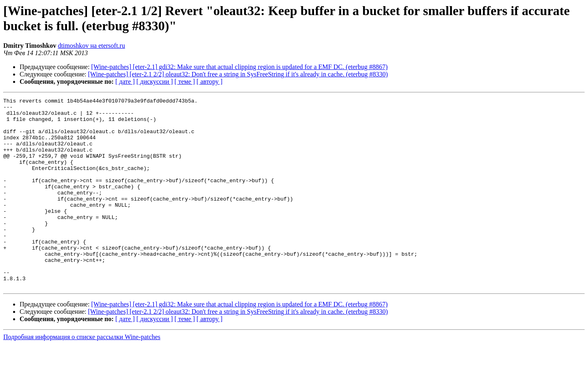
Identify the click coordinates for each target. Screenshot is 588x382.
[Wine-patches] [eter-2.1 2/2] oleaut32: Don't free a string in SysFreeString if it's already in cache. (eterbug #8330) (238, 74)
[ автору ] (209, 82)
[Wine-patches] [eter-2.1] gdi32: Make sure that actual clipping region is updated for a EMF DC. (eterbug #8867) (239, 67)
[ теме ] (185, 82)
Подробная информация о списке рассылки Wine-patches (82, 375)
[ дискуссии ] (155, 82)
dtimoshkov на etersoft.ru (92, 46)
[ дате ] (125, 82)
